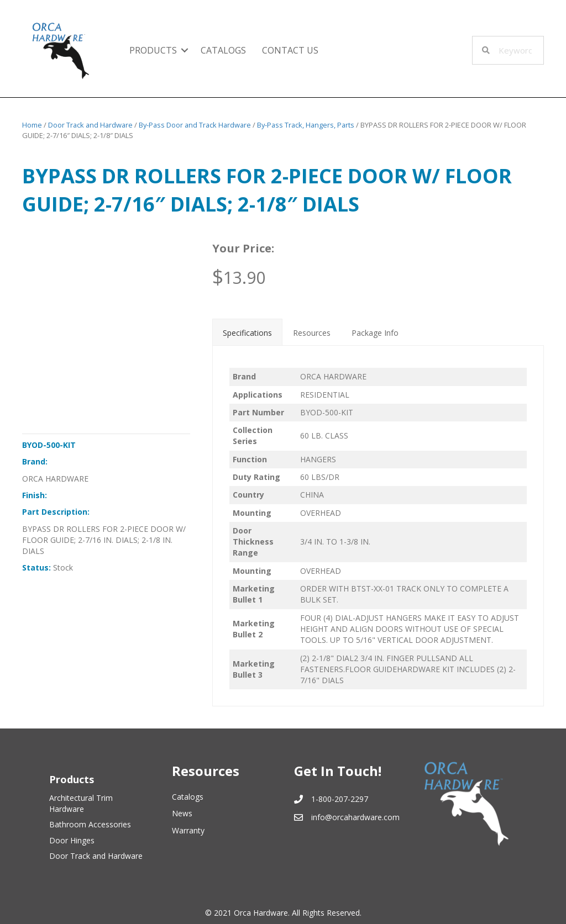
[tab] (247, 332)
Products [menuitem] (153, 50)
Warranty (188, 830)
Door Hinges (72, 840)
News (182, 813)
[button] (185, 50)
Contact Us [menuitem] (290, 50)
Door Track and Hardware (90, 125)
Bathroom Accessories (90, 824)
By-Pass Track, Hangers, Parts (306, 125)
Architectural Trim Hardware (81, 803)
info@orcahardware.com (355, 817)
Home (32, 125)
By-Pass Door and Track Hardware (195, 125)
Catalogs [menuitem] (223, 50)
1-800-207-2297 (340, 799)
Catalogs (188, 797)
